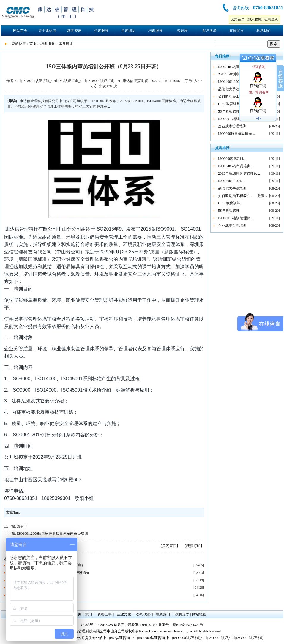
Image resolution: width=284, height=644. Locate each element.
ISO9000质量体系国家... (236, 134)
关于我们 (85, 614)
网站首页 (20, 31)
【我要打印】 (193, 546)
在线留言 (236, 31)
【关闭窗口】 (169, 546)
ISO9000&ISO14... (232, 159)
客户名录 (209, 31)
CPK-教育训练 (229, 104)
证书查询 (271, 19)
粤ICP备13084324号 (188, 625)
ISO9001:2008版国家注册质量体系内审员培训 (52, 533)
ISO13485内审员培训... (236, 67)
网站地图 (199, 614)
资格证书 (105, 614)
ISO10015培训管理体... (236, 119)
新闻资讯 (74, 31)
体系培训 (66, 44)
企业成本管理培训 (232, 126)
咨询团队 (128, 31)
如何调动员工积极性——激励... (243, 196)
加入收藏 (255, 19)
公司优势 (143, 614)
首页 (33, 44)
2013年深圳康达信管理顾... (239, 173)
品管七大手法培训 (232, 89)
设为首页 (238, 19)
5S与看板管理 (229, 111)
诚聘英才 (182, 614)
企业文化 (124, 614)
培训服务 (155, 31)
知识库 (182, 31)
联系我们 (264, 31)
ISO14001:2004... (231, 82)
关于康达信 (47, 31)
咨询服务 (101, 31)
